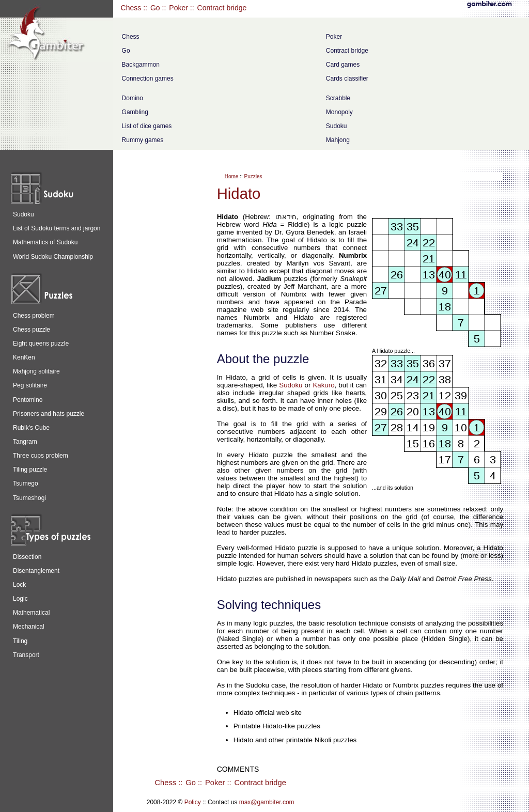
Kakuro (323, 385)
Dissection (27, 557)
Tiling (20, 641)
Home (232, 176)
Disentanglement (36, 571)
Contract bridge (222, 8)
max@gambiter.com (267, 802)
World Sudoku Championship (53, 257)
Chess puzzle (32, 330)
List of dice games (147, 126)
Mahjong (338, 140)
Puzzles (253, 176)
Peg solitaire (30, 385)
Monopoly (339, 112)
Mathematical (31, 613)
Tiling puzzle (30, 470)
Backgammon (141, 65)
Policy (193, 802)
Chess (131, 8)
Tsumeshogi (29, 498)
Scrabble (338, 98)
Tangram (25, 442)
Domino (133, 98)
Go (155, 8)
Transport (26, 655)
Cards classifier (347, 79)
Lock (19, 585)
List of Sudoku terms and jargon (57, 228)
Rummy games (143, 140)
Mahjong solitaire (36, 371)
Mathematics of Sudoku (45, 242)
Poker (178, 8)
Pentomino (28, 400)
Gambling (135, 112)
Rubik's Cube (31, 428)
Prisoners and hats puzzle (49, 414)
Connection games (148, 79)
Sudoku (337, 126)
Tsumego (26, 483)
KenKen (24, 357)
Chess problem (34, 316)
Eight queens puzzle (41, 343)
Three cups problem (41, 456)
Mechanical (29, 627)
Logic (20, 599)
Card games (343, 65)
